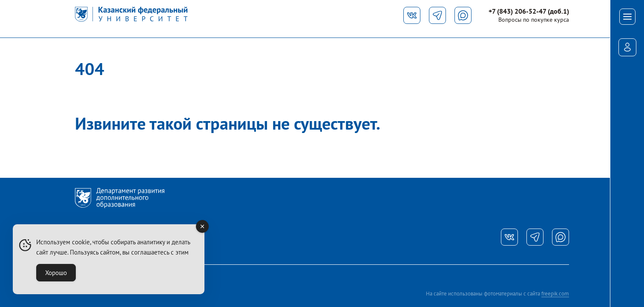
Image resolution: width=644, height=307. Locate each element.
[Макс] (463, 15)
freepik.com (555, 293)
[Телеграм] (437, 15)
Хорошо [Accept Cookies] (56, 273)
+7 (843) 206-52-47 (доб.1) (529, 11)
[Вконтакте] (412, 15)
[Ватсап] (561, 237)
